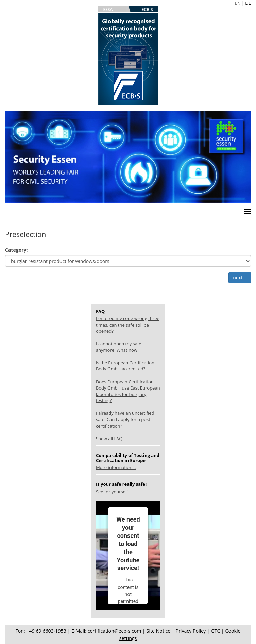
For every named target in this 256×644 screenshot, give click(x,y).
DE (248, 3)
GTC (215, 631)
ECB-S (147, 9)
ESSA (108, 9)
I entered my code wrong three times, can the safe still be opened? (128, 325)
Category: (16, 250)
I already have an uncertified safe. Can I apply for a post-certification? (125, 419)
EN (237, 3)
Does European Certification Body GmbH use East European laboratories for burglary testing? (128, 391)
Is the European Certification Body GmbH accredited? (125, 366)
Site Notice (159, 631)
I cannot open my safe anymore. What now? (119, 347)
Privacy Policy (191, 631)
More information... (116, 467)
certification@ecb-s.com (115, 631)
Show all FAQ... (111, 439)
